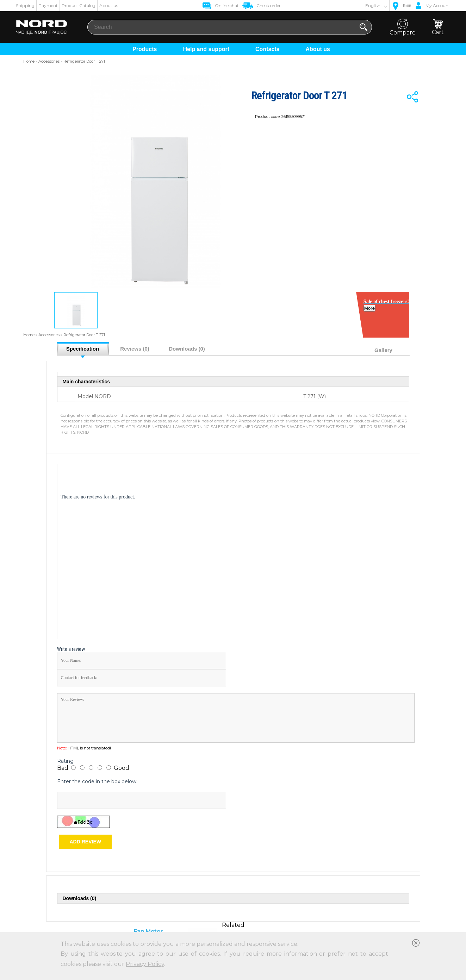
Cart (438, 27)
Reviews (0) (135, 349)
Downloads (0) (187, 349)
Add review (85, 842)
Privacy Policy (145, 964)
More (371, 314)
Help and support (206, 49)
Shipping (25, 5)
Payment (48, 5)
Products (145, 49)
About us (109, 5)
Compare (403, 27)
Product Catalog (79, 5)
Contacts (267, 49)
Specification (83, 349)
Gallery (383, 350)
